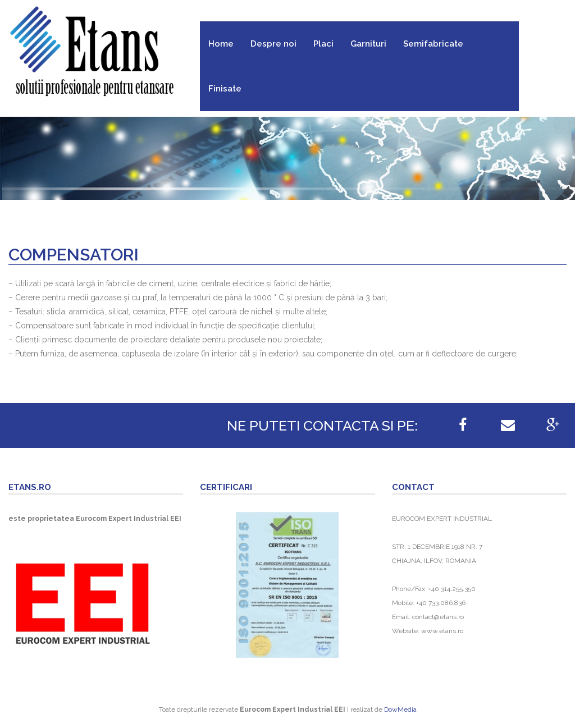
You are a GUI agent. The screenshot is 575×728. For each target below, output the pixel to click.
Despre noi (273, 44)
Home (221, 44)
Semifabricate (433, 44)
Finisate (225, 89)
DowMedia (400, 709)
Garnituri (368, 44)
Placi (323, 44)
